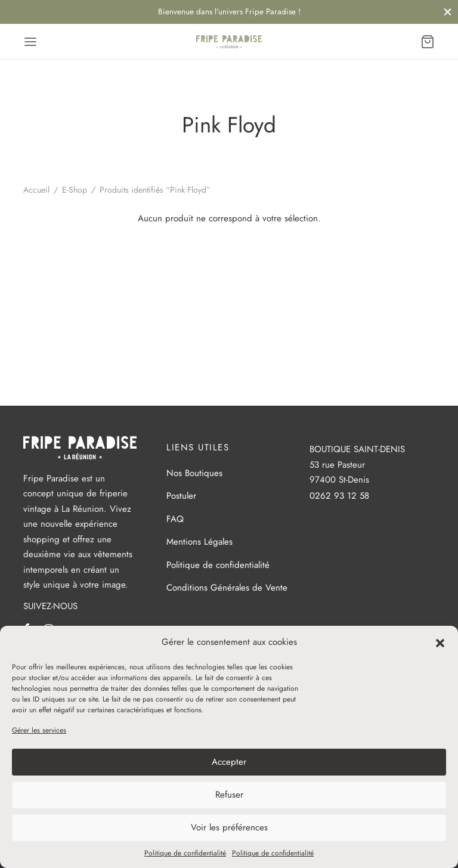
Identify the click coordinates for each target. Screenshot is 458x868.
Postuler (181, 496)
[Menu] (30, 42)
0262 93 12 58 (339, 496)
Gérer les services (39, 730)
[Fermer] (448, 12)
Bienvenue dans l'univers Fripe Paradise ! (229, 12)
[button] (440, 642)
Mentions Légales (199, 542)
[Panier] (428, 42)
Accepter (229, 762)
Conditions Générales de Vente (227, 588)
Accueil (36, 190)
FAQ (175, 519)
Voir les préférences (229, 827)
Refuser (229, 795)
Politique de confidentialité (185, 853)
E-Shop (75, 190)
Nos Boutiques (194, 473)
